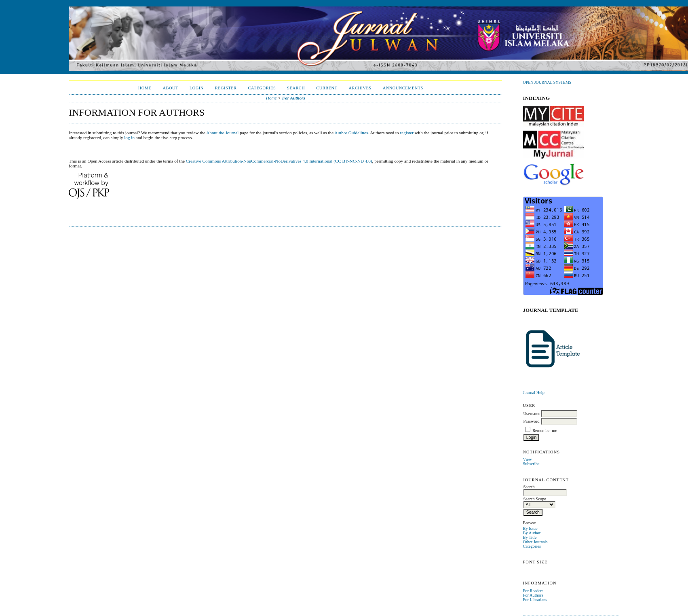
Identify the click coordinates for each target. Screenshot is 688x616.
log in (129, 138)
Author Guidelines (351, 133)
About (170, 88)
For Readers (533, 591)
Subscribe (531, 464)
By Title (530, 537)
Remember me (545, 431)
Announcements (403, 88)
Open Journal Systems (547, 82)
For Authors (533, 595)
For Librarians (535, 600)
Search (296, 88)
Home (145, 88)
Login (197, 88)
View (528, 459)
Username (532, 414)
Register (226, 88)
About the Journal (222, 133)
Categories (532, 546)
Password (532, 421)
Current (327, 88)
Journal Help (534, 393)
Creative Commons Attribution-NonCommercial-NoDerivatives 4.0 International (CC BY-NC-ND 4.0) (279, 161)
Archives (360, 88)
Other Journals (535, 542)
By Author (532, 533)
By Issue (530, 528)
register (407, 133)
